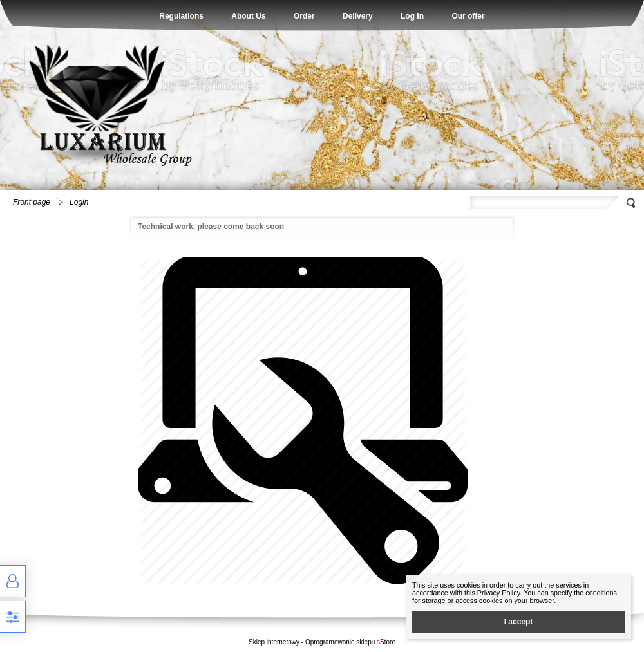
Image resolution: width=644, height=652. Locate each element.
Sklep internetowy (274, 642)
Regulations (181, 16)
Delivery (358, 16)
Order (304, 16)
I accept (519, 622)
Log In (412, 16)
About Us (248, 16)
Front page (32, 202)
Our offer (468, 16)
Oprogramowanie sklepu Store (350, 642)
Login (79, 202)
